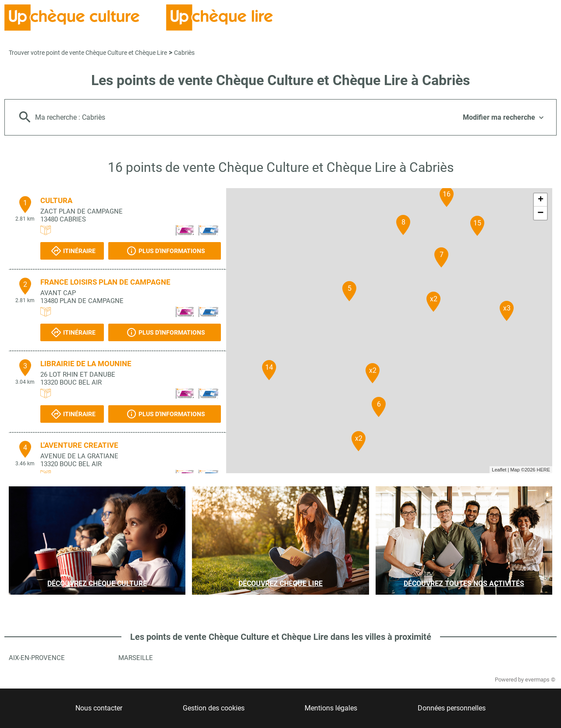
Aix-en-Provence (37, 658)
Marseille (136, 658)
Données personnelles (452, 708)
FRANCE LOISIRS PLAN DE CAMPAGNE (105, 282)
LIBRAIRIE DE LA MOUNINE (86, 364)
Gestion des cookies (214, 708)
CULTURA (56, 200)
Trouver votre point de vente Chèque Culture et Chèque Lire (88, 53)
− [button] (540, 213)
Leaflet (499, 470)
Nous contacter (99, 708)
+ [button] (541, 200)
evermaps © (540, 680)
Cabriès (184, 53)
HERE (543, 470)
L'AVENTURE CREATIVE (79, 445)
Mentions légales (331, 708)
